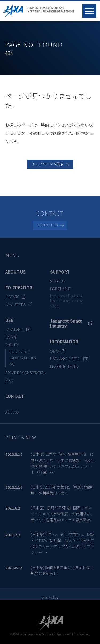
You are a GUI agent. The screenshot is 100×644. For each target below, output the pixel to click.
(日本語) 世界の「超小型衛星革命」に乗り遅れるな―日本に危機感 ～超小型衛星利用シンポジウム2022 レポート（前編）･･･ (63, 466)
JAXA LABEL (15, 332)
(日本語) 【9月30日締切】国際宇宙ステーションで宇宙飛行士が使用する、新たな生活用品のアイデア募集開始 (63, 516)
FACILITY (12, 347)
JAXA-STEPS (15, 307)
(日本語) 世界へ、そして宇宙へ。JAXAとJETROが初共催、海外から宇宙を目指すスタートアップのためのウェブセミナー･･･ (63, 546)
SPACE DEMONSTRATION (26, 375)
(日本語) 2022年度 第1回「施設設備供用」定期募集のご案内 (62, 492)
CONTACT (15, 399)
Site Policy (50, 600)
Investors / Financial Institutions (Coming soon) (67, 303)
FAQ (11, 366)
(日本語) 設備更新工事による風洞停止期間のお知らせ (62, 573)
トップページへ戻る (48, 164)
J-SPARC (12, 299)
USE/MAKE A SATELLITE (69, 361)
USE (9, 323)
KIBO (9, 383)
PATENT (12, 340)
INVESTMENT (61, 291)
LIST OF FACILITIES (22, 360)
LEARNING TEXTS (64, 369)
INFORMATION (64, 345)
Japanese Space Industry (66, 326)
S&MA (55, 354)
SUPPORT (60, 274)
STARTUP (58, 284)
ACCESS (12, 415)
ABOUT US (15, 274)
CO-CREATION (19, 290)
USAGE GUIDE (19, 355)
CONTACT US (48, 228)
